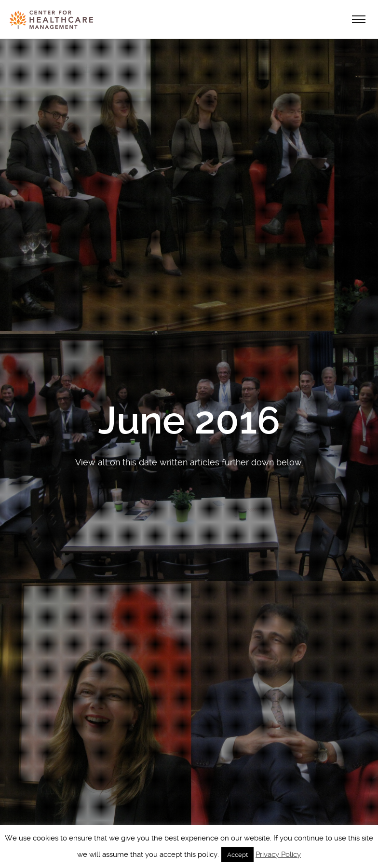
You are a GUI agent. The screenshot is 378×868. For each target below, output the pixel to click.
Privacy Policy (278, 854)
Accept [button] (237, 855)
